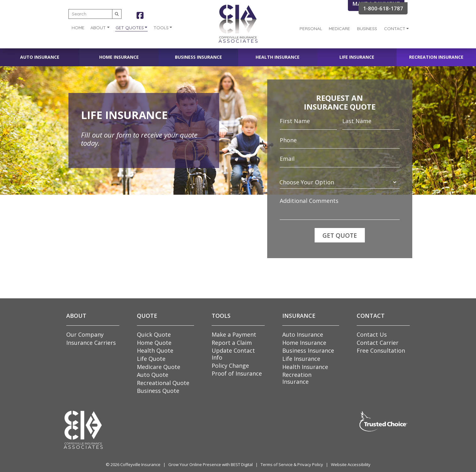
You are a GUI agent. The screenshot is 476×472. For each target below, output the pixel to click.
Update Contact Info (233, 354)
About (98, 28)
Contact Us (372, 334)
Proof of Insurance (237, 373)
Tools (161, 28)
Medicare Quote (159, 367)
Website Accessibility (351, 464)
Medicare (339, 29)
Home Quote (154, 343)
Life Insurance (357, 57)
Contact (395, 29)
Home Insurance (119, 57)
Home (78, 28)
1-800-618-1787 (383, 8)
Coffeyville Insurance (140, 464)
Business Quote (158, 391)
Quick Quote (154, 334)
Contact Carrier (378, 343)
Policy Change (230, 366)
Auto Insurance (40, 57)
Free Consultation (381, 350)
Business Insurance (198, 57)
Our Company (85, 334)
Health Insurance (278, 57)
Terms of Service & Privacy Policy (292, 464)
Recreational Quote (163, 383)
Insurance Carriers (91, 343)
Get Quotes (130, 28)
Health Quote (155, 350)
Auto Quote (153, 375)
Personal (311, 29)
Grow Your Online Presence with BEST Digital (211, 464)
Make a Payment (234, 334)
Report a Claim (232, 343)
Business (367, 29)
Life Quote (151, 359)
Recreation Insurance (436, 57)
